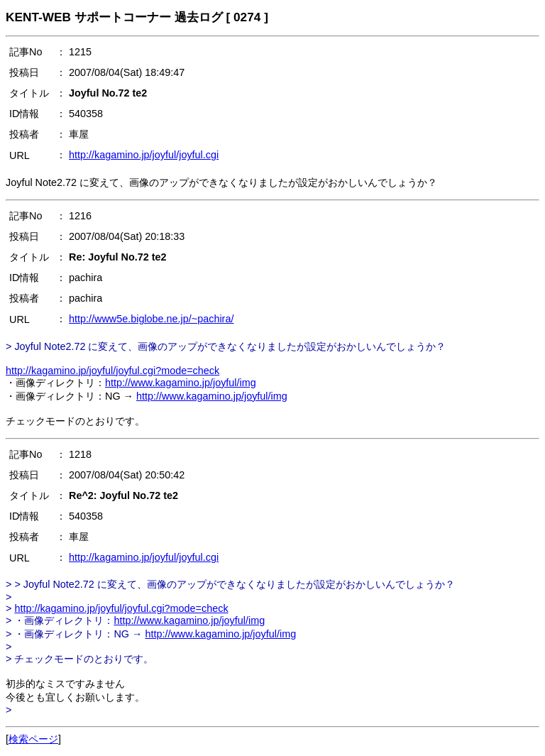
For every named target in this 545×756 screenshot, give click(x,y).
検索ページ (33, 739)
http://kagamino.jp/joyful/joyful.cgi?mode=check (112, 371)
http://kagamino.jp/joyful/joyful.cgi (144, 155)
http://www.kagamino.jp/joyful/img (181, 383)
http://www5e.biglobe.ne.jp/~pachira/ (151, 319)
